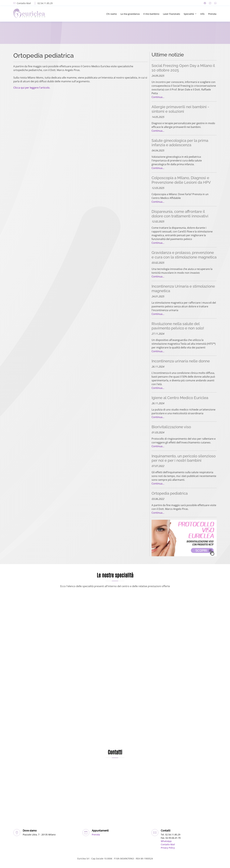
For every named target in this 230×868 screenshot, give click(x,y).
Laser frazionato (171, 14)
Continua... (158, 97)
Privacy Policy (168, 848)
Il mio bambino (151, 14)
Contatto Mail (24, 3)
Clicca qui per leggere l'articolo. (32, 88)
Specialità (190, 14)
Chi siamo (112, 14)
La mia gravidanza (130, 14)
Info (202, 14)
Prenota (212, 14)
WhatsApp (166, 841)
